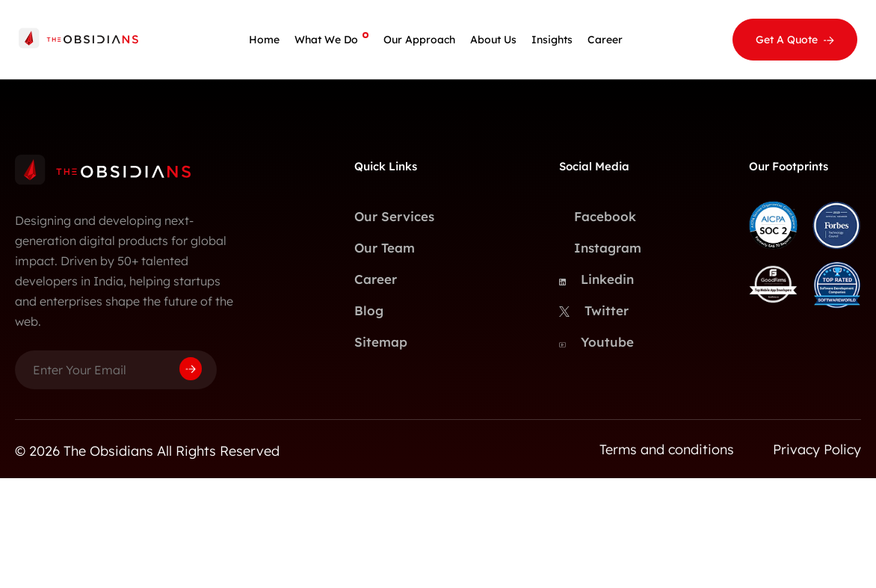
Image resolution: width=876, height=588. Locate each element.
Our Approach (419, 40)
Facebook (596, 217)
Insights (552, 40)
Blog (369, 310)
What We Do (326, 40)
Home (264, 40)
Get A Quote (787, 40)
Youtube (596, 342)
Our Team (385, 248)
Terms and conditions (667, 449)
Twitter (594, 311)
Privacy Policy (817, 449)
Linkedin (596, 279)
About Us (493, 40)
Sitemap (381, 342)
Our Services (394, 216)
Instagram (596, 248)
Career (605, 40)
